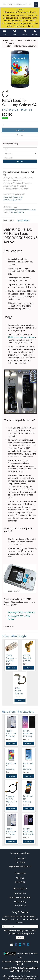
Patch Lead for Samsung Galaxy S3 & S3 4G (28, 769)
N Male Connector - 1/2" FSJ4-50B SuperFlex (11, 661)
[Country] (20, 154)
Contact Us (20, 882)
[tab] (9, 220)
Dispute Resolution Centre (20, 866)
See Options (11, 841)
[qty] (20, 149)
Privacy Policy (20, 902)
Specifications (23, 220)
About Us (20, 878)
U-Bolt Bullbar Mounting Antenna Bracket (19, 693)
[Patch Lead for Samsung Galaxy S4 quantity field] (20, 125)
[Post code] (20, 158)
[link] (16, 945)
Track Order (20, 862)
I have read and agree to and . (20, 932)
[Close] (20, 9)
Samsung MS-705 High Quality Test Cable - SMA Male (11, 802)
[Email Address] (20, 926)
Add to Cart (20, 130)
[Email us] (12, 945)
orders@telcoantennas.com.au (22, 210)
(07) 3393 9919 (17, 212)
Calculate (20, 162)
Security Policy (20, 906)
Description (8, 220)
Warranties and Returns (20, 898)
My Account (20, 858)
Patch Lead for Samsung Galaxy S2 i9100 (28, 802)
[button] (20, 135)
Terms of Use (20, 893)
